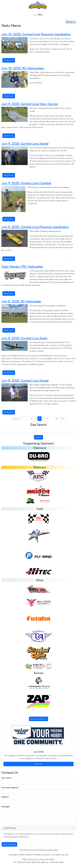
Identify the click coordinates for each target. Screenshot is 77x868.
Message (6, 807)
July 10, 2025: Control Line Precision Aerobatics (36, 34)
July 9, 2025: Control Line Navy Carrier (30, 104)
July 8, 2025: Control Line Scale (24, 338)
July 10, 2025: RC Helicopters (23, 68)
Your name (7, 778)
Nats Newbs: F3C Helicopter (22, 267)
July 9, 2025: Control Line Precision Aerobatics (35, 227)
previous (16, 419)
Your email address (10, 788)
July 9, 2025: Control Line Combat (26, 183)
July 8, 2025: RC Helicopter (21, 301)
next (62, 419)
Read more (9, 61)
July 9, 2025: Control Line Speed (25, 144)
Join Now (39, 764)
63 (56, 419)
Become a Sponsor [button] (39, 719)
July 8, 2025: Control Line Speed (25, 381)
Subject (5, 797)
